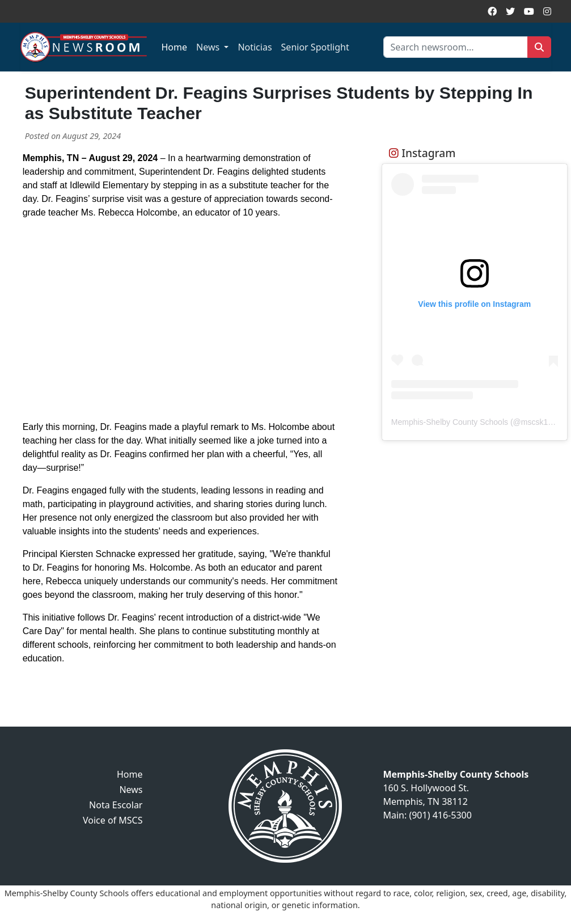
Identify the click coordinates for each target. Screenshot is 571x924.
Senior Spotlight (315, 47)
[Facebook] (492, 11)
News (209, 47)
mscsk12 (537, 422)
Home (175, 47)
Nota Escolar (116, 805)
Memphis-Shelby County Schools (450, 422)
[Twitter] (510, 11)
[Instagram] (547, 11)
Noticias (255, 47)
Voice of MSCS (113, 820)
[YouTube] (529, 11)
